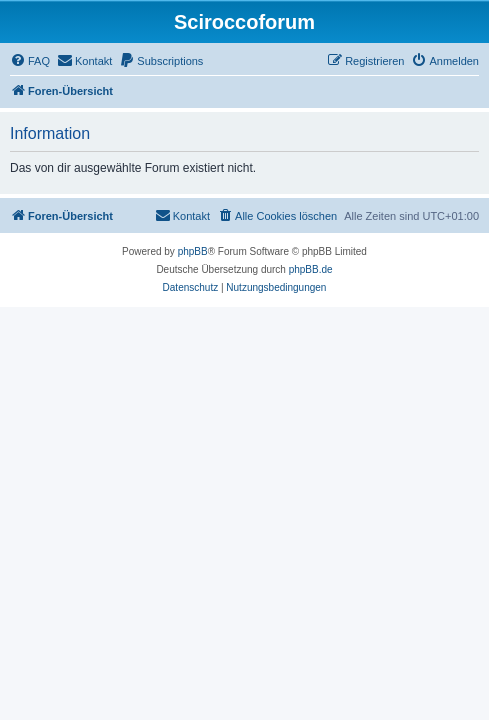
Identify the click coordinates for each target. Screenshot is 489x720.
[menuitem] (30, 61)
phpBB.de (311, 269)
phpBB (193, 251)
